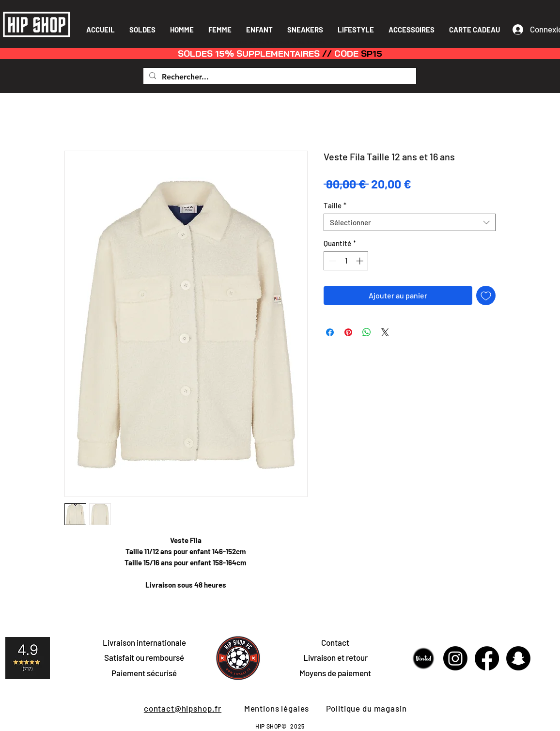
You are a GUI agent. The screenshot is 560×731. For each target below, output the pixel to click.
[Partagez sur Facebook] (330, 332)
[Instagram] (455, 658)
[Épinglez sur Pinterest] (348, 332)
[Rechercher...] (279, 77)
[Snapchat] (518, 658)
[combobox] (410, 222)
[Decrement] (332, 261)
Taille (335, 205)
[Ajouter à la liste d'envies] (486, 296)
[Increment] (361, 261)
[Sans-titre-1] (424, 658)
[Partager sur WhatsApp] (367, 332)
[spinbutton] (346, 261)
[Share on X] (385, 332)
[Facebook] (487, 658)
